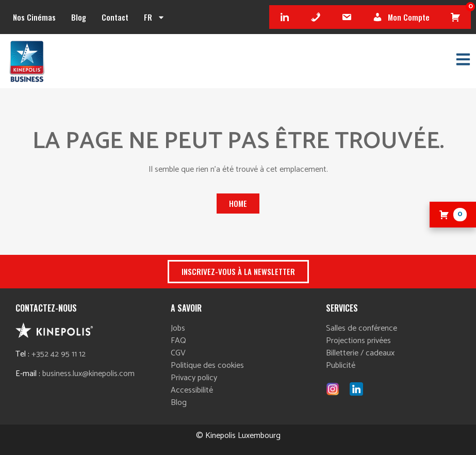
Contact (115, 17)
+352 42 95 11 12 (59, 354)
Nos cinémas (34, 17)
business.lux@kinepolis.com (88, 374)
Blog (79, 17)
